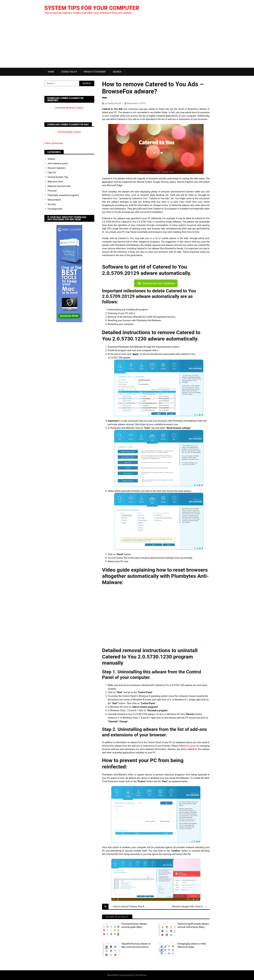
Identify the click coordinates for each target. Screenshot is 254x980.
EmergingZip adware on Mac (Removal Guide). (192, 945)
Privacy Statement (95, 72)
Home (51, 72)
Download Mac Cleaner (69, 132)
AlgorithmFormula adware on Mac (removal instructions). (136, 945)
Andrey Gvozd (114, 103)
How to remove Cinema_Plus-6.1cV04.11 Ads (132, 906)
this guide (191, 746)
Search (117, 72)
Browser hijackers (57, 168)
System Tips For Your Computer (94, 8)
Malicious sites (55, 182)
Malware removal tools (59, 186)
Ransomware (54, 200)
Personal (52, 191)
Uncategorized (55, 209)
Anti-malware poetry (58, 163)
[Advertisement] (127, 43)
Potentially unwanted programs (63, 195)
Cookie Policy (69, 72)
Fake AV (52, 173)
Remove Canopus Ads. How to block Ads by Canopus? (191, 906)
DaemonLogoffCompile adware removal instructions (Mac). (193, 925)
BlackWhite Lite (115, 975)
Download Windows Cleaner (69, 108)
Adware (51, 159)
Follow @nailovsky (54, 143)
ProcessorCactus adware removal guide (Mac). (134, 925)
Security (52, 204)
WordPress (141, 975)
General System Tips (58, 177)
